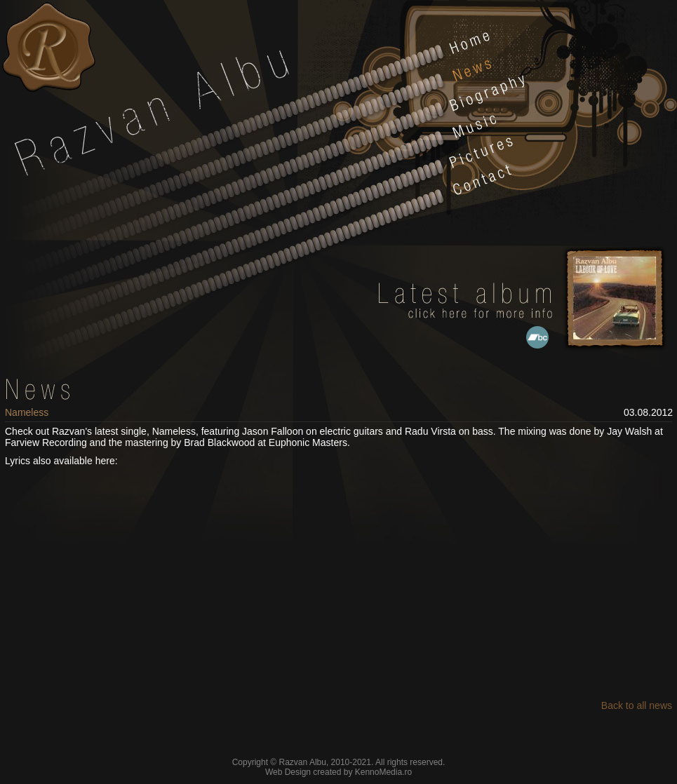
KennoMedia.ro (383, 772)
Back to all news (637, 705)
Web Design (288, 772)
